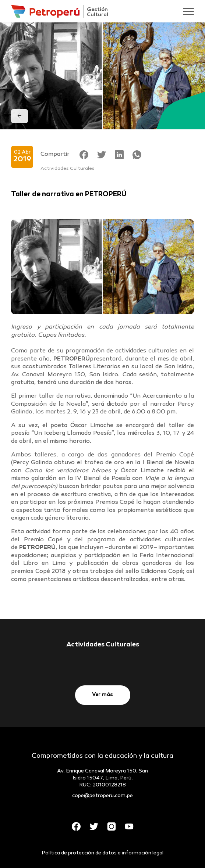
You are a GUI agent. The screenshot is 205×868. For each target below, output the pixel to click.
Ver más (102, 695)
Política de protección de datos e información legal (102, 853)
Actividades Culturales (68, 169)
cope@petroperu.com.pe (102, 796)
